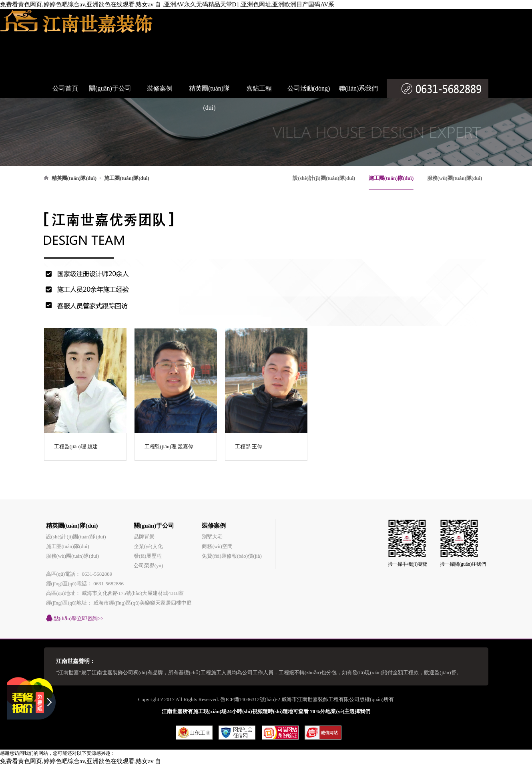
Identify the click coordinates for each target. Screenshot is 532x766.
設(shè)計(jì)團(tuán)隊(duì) (324, 178)
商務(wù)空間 (217, 546)
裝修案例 (160, 88)
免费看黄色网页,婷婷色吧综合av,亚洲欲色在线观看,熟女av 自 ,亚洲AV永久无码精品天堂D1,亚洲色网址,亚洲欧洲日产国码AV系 (167, 4)
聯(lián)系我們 (358, 88)
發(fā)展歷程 (148, 556)
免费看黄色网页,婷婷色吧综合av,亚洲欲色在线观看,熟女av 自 (80, 761)
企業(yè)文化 (148, 546)
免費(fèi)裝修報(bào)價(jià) (232, 556)
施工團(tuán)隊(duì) (391, 178)
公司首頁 (65, 88)
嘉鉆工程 (259, 88)
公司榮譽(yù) (149, 565)
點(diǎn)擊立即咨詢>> (75, 618)
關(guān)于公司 (110, 88)
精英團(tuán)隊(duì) (209, 98)
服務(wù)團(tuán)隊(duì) (455, 178)
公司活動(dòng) (309, 88)
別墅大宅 (212, 537)
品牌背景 (144, 537)
